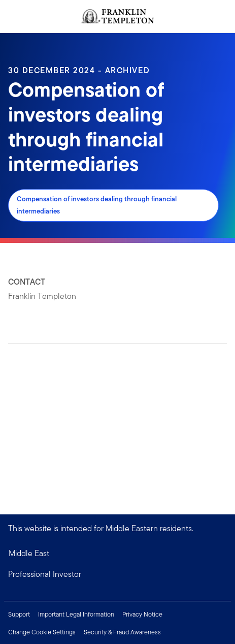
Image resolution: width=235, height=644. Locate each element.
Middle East (29, 553)
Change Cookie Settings (42, 632)
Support (19, 614)
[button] (117, 574)
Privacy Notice (142, 614)
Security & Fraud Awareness (122, 632)
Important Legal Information (76, 614)
